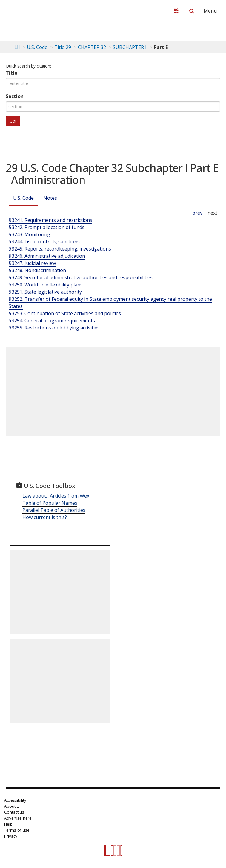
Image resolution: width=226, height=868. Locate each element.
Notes (50, 198)
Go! (13, 121)
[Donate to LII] (176, 11)
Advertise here (18, 818)
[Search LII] (192, 11)
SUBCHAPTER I (130, 47)
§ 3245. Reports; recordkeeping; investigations (60, 249)
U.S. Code (23, 198)
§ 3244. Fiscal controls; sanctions (44, 242)
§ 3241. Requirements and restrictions (50, 220)
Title (11, 73)
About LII (12, 806)
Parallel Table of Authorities (54, 510)
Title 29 (63, 47)
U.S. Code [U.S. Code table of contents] (37, 47)
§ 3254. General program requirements (52, 321)
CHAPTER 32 (92, 47)
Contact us (14, 812)
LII (17, 47)
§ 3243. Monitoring (29, 234)
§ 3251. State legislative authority (45, 292)
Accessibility (15, 800)
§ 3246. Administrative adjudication (47, 256)
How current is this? (45, 517)
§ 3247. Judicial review (32, 263)
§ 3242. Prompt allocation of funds (47, 227)
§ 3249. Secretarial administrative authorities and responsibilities (81, 277)
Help (8, 824)
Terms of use (17, 830)
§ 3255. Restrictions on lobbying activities (54, 328)
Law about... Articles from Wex (56, 496)
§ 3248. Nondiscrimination (37, 270)
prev (197, 213)
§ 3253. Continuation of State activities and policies (65, 313)
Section (15, 96)
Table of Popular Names (50, 503)
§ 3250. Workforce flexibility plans (46, 285)
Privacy (11, 836)
